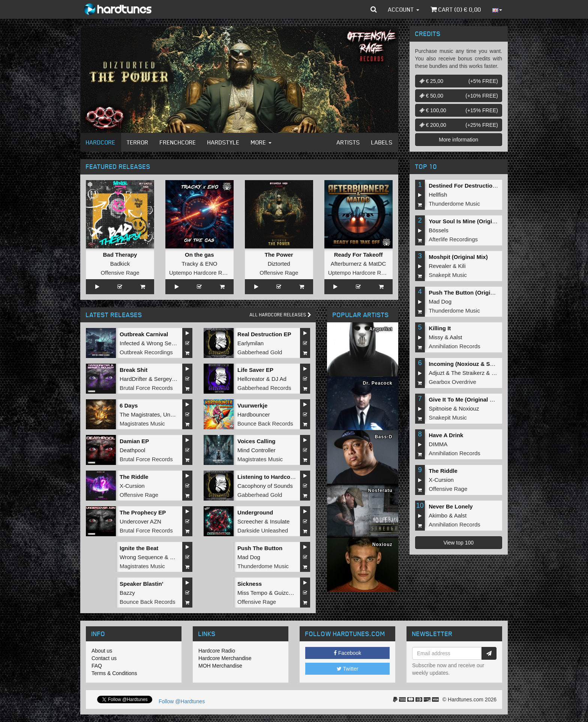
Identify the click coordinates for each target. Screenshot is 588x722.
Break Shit (133, 370)
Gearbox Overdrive (452, 382)
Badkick (120, 264)
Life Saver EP (255, 370)
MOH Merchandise (220, 666)
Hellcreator (251, 379)
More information (458, 140)
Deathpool (132, 450)
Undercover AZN (140, 521)
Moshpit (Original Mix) (458, 257)
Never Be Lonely (451, 506)
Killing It (440, 328)
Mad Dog (249, 557)
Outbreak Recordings (146, 352)
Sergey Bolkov (172, 379)
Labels (382, 142)
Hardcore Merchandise (225, 658)
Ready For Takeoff (358, 255)
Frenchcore (178, 142)
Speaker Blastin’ (142, 584)
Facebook (347, 653)
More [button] (261, 142)
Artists (348, 142)
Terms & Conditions (114, 673)
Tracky (190, 264)
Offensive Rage (120, 273)
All (280, 315)
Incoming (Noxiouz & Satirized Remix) (479, 364)
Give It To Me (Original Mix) (465, 399)
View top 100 (458, 543)
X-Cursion (132, 486)
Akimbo (438, 515)
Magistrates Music (142, 423)
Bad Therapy (120, 255)
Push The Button (260, 548)
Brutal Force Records (146, 388)
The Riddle (134, 477)
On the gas (199, 255)
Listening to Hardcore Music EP (280, 477)
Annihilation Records (454, 346)
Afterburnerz (346, 264)
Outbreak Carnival (144, 334)
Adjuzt (436, 373)
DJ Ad (279, 379)
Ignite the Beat (139, 548)
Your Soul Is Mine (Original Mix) (471, 221)
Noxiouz (469, 408)
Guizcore (285, 593)
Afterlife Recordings (453, 239)
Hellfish (438, 195)
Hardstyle (223, 142)
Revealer (440, 266)
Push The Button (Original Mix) (470, 293)
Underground (255, 512)
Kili (462, 266)
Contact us (104, 658)
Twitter (348, 669)
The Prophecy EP (143, 512)
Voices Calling (256, 441)
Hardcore (101, 142)
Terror (138, 142)
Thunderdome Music (263, 566)
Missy (436, 337)
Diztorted (279, 264)
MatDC (377, 264)
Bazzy (127, 593)
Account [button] (404, 9)
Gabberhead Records (264, 388)
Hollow (178, 557)
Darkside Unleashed (263, 530)
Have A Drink (446, 435)
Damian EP (134, 441)
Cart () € (456, 9)
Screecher (250, 521)
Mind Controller (256, 450)
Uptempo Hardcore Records (204, 273)
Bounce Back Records (265, 423)
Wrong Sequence (168, 343)
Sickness (250, 584)
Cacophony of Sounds (265, 486)
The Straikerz (468, 373)
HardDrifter (133, 379)
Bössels (439, 230)
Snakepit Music (448, 275)
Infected (130, 343)
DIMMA (438, 444)
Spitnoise (440, 408)
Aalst (456, 337)
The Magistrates (140, 414)
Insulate (280, 521)
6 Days (129, 405)
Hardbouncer (254, 414)
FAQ (97, 666)
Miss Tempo (252, 593)
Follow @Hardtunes (182, 701)
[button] (374, 9)
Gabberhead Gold (260, 352)
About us (102, 651)
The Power (279, 255)
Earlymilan (250, 343)
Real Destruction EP (264, 334)
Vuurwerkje (252, 405)
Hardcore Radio (217, 651)
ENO (211, 264)
